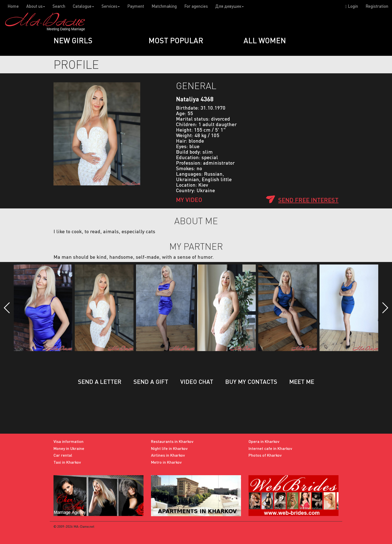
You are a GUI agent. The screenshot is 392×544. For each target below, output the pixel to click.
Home (13, 6)
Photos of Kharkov (265, 455)
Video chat (197, 381)
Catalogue (83, 6)
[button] (7, 308)
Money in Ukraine (69, 448)
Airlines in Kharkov (168, 455)
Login (352, 6)
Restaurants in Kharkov (172, 441)
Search (59, 6)
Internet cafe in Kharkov (270, 448)
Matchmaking (164, 6)
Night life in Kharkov (169, 448)
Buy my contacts (251, 381)
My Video (189, 200)
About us (36, 6)
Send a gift (151, 381)
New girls (73, 40)
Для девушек (229, 6)
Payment (136, 6)
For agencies (196, 6)
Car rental (63, 455)
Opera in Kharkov (264, 441)
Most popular (176, 40)
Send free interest (308, 200)
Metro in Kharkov (166, 462)
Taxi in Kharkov (67, 462)
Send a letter (100, 381)
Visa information (68, 441)
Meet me (302, 381)
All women (265, 40)
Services (111, 6)
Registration (377, 6)
